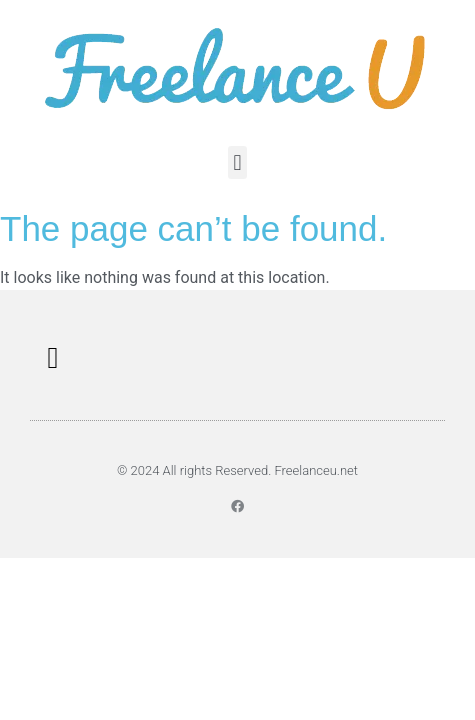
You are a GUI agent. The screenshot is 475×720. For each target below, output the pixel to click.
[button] (237, 162)
